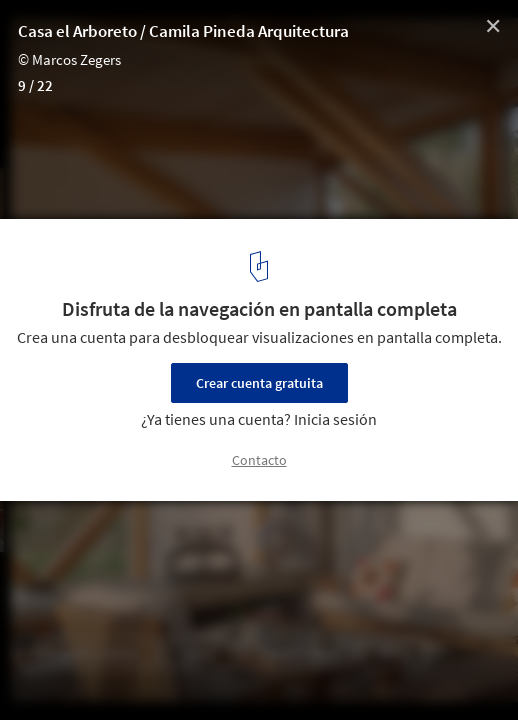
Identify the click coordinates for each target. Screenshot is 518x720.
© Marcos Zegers (69, 59)
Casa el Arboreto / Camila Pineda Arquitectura (183, 31)
